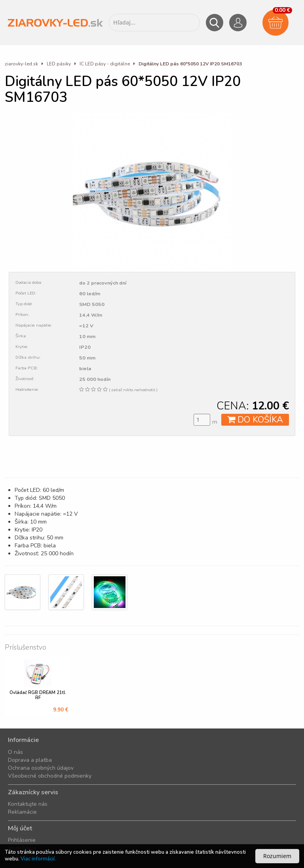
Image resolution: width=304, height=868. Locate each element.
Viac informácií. (38, 859)
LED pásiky (59, 64)
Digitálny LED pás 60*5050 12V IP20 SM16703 (190, 64)
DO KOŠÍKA (255, 420)
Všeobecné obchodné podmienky (50, 776)
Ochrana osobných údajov (41, 768)
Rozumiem (277, 856)
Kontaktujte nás (28, 804)
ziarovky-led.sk (21, 64)
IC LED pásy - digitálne (105, 64)
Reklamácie (22, 812)
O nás (15, 752)
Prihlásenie (22, 840)
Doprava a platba (30, 760)
